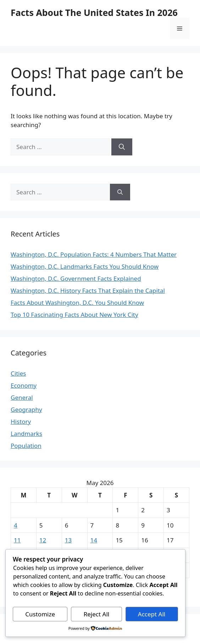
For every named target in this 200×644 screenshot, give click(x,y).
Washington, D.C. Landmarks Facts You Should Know (85, 266)
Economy (24, 385)
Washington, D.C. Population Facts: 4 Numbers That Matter (94, 254)
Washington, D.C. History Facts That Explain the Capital (88, 290)
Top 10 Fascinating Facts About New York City (74, 315)
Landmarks (26, 434)
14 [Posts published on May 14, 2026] (94, 540)
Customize (40, 614)
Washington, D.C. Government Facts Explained (76, 278)
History (21, 421)
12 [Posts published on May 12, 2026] (43, 540)
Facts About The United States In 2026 (94, 12)
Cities (18, 373)
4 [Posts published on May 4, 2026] (16, 525)
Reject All (97, 614)
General (22, 397)
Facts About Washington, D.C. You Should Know (77, 303)
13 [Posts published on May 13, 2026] (68, 540)
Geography (26, 409)
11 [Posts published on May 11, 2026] (17, 540)
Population (26, 446)
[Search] (122, 147)
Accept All (152, 614)
